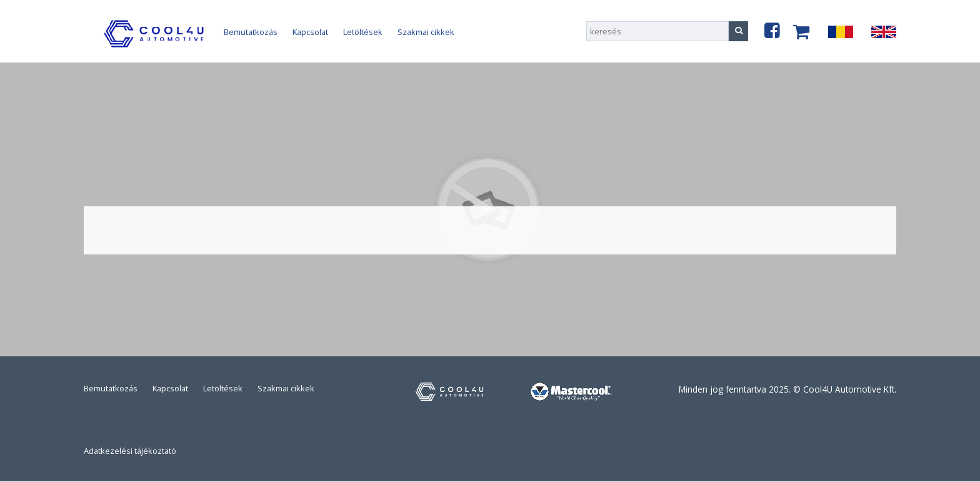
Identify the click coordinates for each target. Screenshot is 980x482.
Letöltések (363, 32)
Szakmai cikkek (426, 32)
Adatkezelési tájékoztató (130, 451)
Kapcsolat (310, 32)
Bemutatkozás (251, 32)
